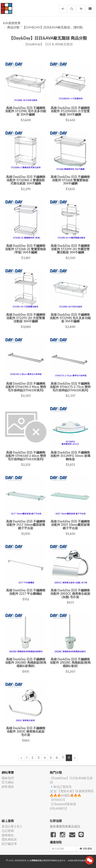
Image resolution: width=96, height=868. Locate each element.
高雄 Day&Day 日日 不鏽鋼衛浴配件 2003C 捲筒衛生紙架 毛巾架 (26, 731)
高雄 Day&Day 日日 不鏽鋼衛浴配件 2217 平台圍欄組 (26, 592)
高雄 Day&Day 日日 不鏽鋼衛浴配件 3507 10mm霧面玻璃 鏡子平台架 (70, 525)
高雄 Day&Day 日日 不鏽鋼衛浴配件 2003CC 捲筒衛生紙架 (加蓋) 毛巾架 (70, 594)
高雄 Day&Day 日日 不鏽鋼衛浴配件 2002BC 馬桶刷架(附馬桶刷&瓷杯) (70, 662)
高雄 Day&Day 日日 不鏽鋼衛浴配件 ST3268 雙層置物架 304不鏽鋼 (70, 180)
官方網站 (8, 782)
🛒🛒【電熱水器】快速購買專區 (72, 791)
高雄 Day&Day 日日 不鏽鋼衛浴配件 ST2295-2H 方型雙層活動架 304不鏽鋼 (26, 318)
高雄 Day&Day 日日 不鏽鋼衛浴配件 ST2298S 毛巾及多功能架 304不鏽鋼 (70, 318)
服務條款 (8, 835)
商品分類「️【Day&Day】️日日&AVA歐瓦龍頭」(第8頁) (45, 27)
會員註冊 (8, 826)
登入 (19, 826)
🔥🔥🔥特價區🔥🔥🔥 (65, 795)
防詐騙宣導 (9, 844)
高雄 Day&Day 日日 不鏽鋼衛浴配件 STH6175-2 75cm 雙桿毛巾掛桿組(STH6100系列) (70, 387)
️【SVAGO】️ (58, 800)
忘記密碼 (8, 831)
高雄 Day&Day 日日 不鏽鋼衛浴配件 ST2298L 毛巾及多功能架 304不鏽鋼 (26, 111)
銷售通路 (8, 787)
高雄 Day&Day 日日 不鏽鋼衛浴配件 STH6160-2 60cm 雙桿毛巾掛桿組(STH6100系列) (26, 456)
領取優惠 (86, 849)
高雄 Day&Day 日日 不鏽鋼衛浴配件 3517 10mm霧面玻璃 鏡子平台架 (26, 525)
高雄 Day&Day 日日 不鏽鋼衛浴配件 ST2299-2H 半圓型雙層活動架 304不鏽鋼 (70, 249)
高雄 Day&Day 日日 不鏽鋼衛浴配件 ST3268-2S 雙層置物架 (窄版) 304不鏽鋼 (26, 249)
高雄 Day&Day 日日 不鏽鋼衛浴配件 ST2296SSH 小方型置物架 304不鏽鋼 (70, 111)
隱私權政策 (9, 839)
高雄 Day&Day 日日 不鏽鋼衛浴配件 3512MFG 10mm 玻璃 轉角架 (70, 456)
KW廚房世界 (12, 23)
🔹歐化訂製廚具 (61, 787)
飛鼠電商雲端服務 (78, 860)
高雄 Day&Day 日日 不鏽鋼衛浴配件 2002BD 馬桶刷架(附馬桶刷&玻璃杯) (26, 662)
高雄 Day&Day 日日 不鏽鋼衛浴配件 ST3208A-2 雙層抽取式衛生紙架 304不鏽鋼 (26, 180)
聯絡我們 (8, 778)
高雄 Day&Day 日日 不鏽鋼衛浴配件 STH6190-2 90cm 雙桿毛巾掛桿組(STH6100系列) (26, 387)
